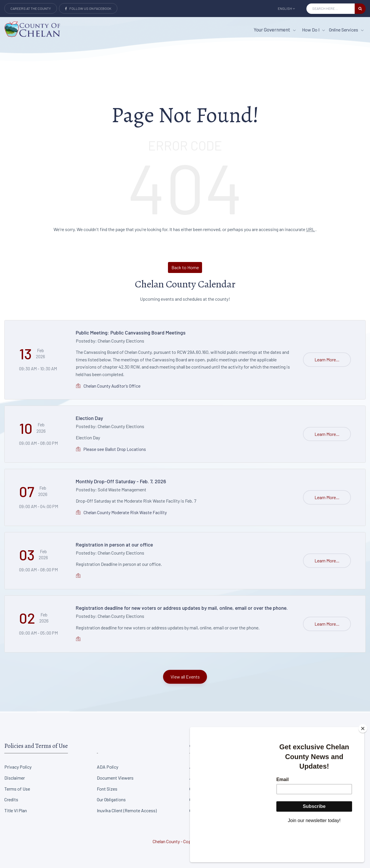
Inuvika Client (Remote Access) (127, 810)
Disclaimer (15, 778)
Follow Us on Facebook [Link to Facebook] (88, 8)
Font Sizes (107, 789)
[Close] (363, 761)
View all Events (185, 677)
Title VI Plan (16, 810)
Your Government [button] (275, 29)
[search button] (360, 9)
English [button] (286, 8)
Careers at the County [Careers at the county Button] (31, 8)
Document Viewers (115, 778)
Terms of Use (17, 789)
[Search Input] (331, 9)
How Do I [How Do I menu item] (313, 30)
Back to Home (185, 267)
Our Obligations (111, 799)
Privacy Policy (18, 767)
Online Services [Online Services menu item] (346, 30)
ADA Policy (108, 767)
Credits (11, 799)
